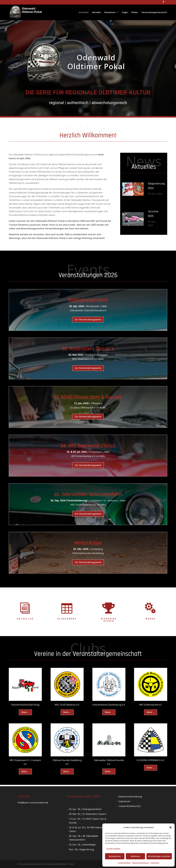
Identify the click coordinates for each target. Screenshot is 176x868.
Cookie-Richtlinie (124, 863)
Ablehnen (135, 856)
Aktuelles (96, 13)
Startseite (84, 13)
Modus (135, 13)
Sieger (125, 13)
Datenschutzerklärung (141, 863)
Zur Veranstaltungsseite (88, 319)
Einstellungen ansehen (159, 856)
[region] (88, 68)
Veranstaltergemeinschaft (154, 13)
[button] (170, 827)
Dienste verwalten (113, 849)
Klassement (110, 13)
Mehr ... (25, 712)
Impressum (155, 863)
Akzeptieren (115, 856)
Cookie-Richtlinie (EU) (130, 806)
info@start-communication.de (33, 803)
